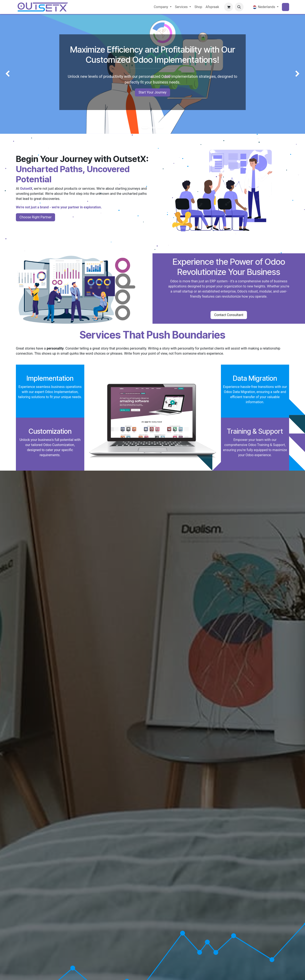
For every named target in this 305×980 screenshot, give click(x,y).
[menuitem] (163, 7)
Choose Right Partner (35, 217)
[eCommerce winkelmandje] (229, 7)
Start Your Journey (152, 92)
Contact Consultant (229, 315)
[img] (12, 74)
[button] (239, 7)
